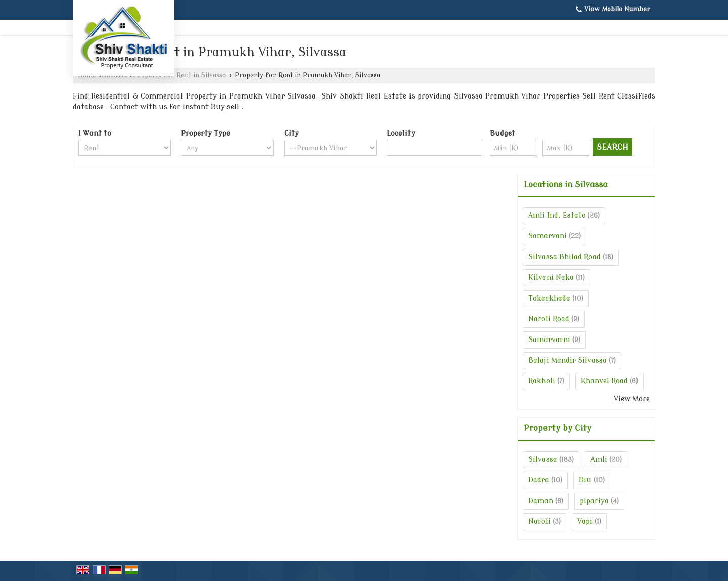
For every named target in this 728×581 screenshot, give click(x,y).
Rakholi (542, 381)
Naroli (539, 522)
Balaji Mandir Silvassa (567, 360)
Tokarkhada (549, 298)
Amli (599, 459)
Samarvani (548, 236)
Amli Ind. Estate (557, 215)
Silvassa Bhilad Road (564, 257)
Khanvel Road (604, 381)
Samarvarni (549, 340)
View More (632, 399)
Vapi (585, 522)
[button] (617, 9)
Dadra (539, 480)
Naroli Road (549, 319)
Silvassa (543, 459)
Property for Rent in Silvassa (179, 75)
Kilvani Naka (551, 278)
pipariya (594, 501)
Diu (585, 480)
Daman (541, 501)
